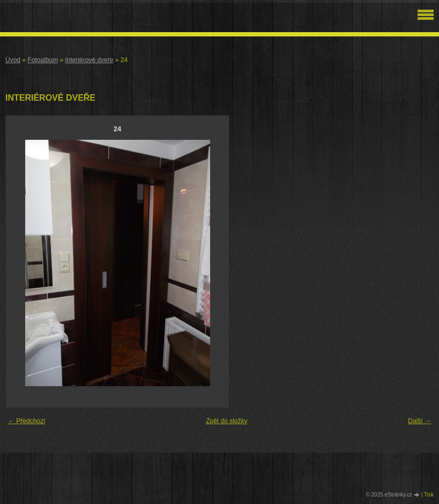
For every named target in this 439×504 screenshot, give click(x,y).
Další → (419, 421)
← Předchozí (27, 421)
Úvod (13, 60)
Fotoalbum (43, 60)
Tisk (429, 495)
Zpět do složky (226, 421)
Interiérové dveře (89, 60)
